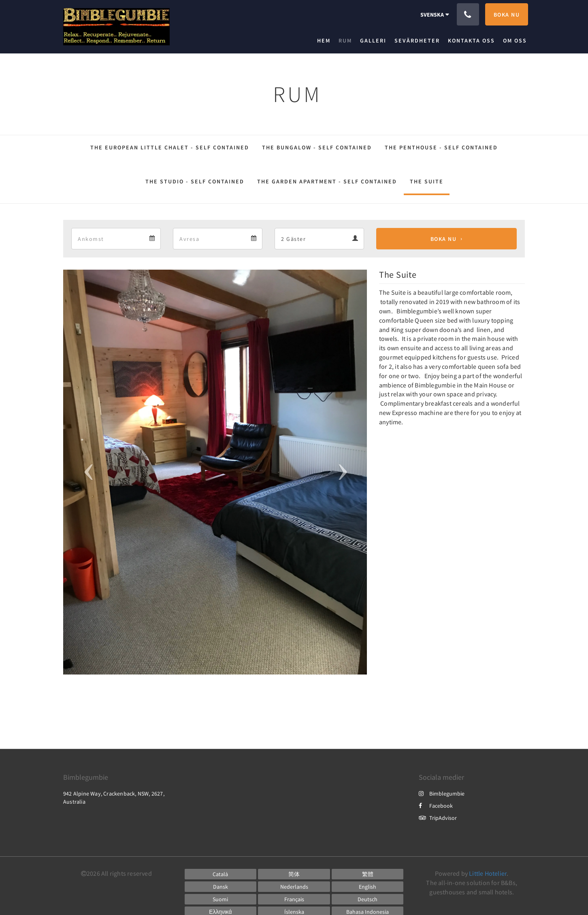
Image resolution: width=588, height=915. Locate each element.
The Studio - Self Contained (195, 181)
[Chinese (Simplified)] (294, 874)
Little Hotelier (488, 873)
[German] (368, 899)
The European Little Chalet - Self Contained (170, 147)
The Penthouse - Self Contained (441, 147)
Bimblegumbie (442, 794)
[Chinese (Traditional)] (368, 874)
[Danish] (221, 887)
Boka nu (444, 239)
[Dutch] (294, 887)
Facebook (436, 806)
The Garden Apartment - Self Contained (327, 181)
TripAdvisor (438, 818)
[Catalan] (221, 874)
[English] (368, 887)
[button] (86, 472)
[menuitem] (326, 40)
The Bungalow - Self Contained (317, 147)
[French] (294, 899)
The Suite (427, 181)
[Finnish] (221, 899)
